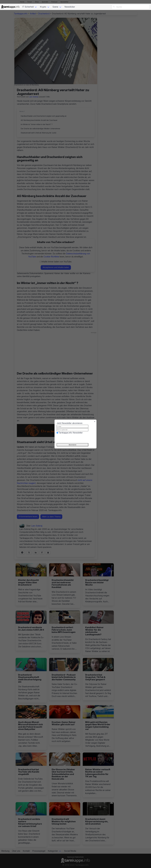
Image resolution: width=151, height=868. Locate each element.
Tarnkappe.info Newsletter (71, 433)
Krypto (43, 7)
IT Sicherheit (28, 7)
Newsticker (70, 7)
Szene (55, 7)
